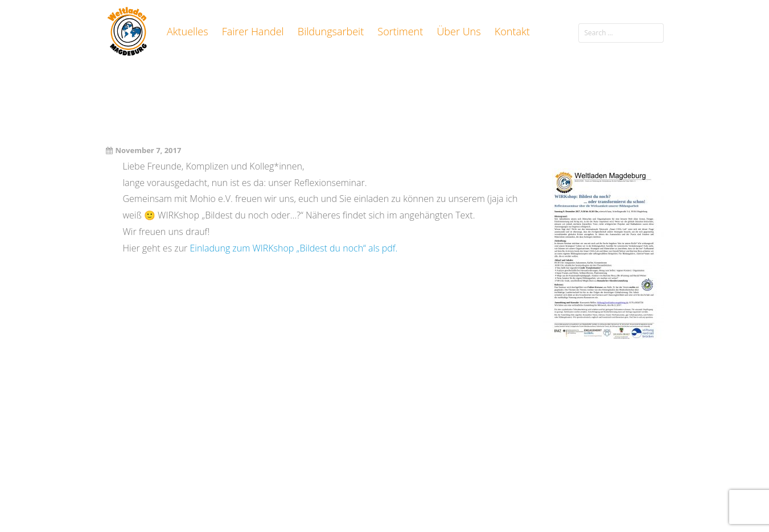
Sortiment (400, 31)
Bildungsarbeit (331, 31)
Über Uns (458, 31)
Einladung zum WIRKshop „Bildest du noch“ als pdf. (293, 248)
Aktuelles (187, 31)
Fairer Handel (253, 31)
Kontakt (512, 31)
